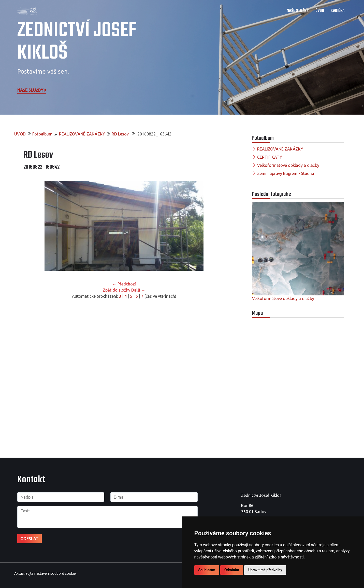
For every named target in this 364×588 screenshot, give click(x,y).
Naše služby (32, 90)
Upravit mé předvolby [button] (265, 570)
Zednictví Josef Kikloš (77, 42)
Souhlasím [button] (207, 570)
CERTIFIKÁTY (270, 157)
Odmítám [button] (232, 570)
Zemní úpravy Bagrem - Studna (286, 173)
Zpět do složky (117, 290)
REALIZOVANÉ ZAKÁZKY (82, 134)
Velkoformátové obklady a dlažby (288, 165)
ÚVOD (320, 11)
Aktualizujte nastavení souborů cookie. (45, 572)
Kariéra (338, 11)
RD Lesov (121, 134)
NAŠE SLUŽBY (298, 11)
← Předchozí (124, 284)
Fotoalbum (42, 134)
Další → (138, 290)
